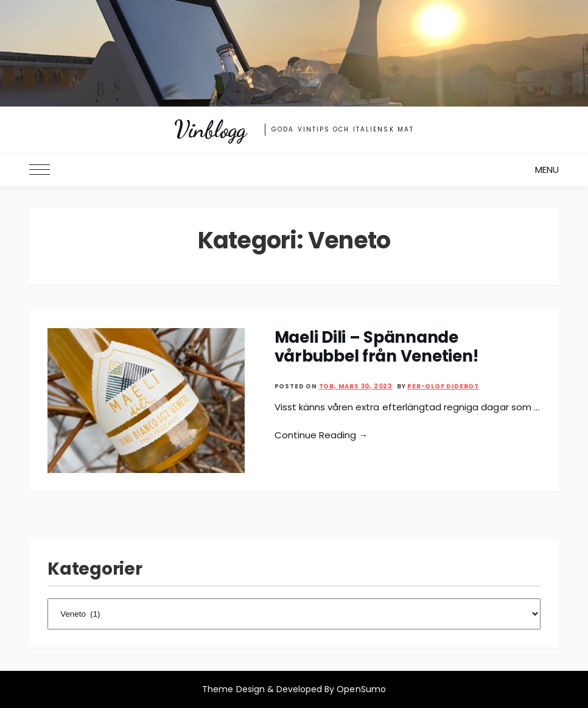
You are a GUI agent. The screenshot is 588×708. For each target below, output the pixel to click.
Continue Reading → (321, 435)
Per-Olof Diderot (443, 386)
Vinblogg (210, 130)
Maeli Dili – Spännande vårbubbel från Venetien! (376, 347)
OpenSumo (361, 689)
